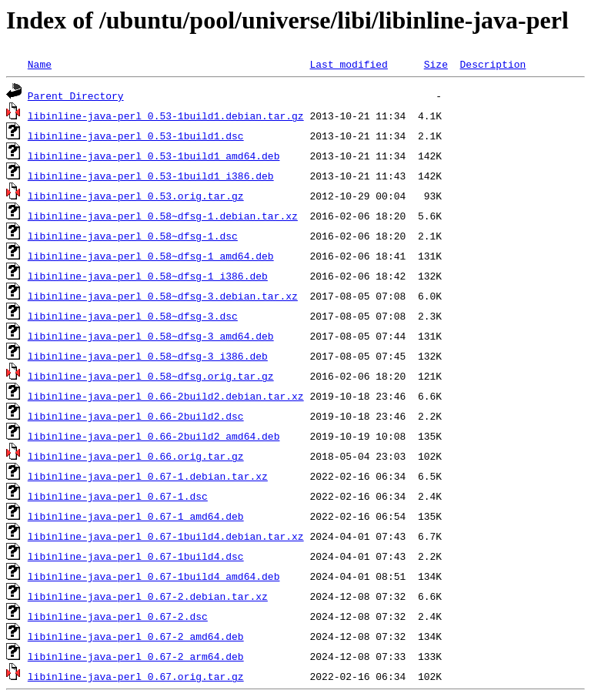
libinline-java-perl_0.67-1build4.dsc (136, 556)
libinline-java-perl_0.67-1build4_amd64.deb (154, 576)
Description (492, 64)
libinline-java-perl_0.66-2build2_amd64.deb (154, 436)
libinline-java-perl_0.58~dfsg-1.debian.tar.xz (163, 216)
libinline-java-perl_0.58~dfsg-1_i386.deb (148, 276)
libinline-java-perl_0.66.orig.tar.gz (136, 456)
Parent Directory (76, 95)
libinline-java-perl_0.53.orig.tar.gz (136, 196)
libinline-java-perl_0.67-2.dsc (118, 616)
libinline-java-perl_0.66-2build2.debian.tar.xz (166, 396)
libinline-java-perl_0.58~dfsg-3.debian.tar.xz (163, 296)
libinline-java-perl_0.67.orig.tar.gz (136, 676)
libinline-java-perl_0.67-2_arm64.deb (136, 656)
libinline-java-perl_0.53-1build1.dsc (136, 136)
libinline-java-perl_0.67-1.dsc (118, 496)
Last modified (348, 64)
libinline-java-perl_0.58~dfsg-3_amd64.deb (151, 336)
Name (40, 64)
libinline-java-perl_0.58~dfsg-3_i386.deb (148, 356)
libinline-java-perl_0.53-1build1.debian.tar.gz (166, 116)
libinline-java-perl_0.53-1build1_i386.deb (151, 176)
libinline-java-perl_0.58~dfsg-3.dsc (133, 316)
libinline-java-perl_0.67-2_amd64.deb (136, 636)
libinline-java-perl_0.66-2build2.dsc (136, 416)
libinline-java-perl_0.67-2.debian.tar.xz (148, 596)
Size (436, 64)
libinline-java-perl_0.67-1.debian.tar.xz (148, 476)
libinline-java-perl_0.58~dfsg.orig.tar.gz (151, 376)
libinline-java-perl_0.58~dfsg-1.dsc (133, 236)
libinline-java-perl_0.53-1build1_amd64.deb (154, 156)
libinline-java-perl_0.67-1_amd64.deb (136, 516)
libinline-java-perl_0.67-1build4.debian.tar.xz (166, 536)
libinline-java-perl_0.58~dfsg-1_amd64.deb (151, 256)
